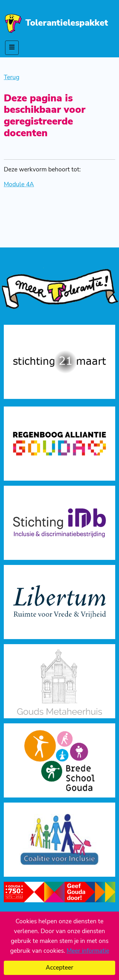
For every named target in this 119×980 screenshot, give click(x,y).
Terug (12, 77)
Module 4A (19, 184)
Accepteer (60, 968)
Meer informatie (88, 951)
